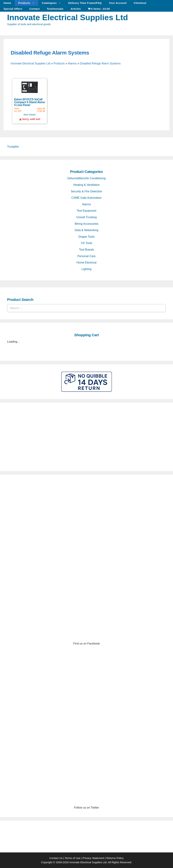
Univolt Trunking (87, 217)
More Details (30, 115)
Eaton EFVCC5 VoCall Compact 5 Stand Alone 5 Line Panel (29, 102)
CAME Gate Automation (86, 198)
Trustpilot (13, 147)
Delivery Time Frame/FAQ (85, 3)
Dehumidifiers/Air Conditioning (86, 178)
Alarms (72, 63)
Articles (76, 9)
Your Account (118, 3)
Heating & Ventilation (87, 185)
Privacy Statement (93, 858)
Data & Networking (86, 230)
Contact (34, 9)
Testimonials (55, 9)
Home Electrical (86, 263)
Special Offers (13, 9)
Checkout (140, 3)
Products (28, 3)
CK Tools (86, 243)
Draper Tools (86, 237)
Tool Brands (87, 250)
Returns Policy (115, 858)
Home (7, 3)
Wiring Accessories (86, 224)
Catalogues (53, 3)
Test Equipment (86, 211)
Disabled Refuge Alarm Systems (50, 53)
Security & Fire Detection (87, 191)
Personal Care (86, 256)
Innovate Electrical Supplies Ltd (67, 17)
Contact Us (56, 858)
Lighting (86, 269)
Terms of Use (72, 858)
